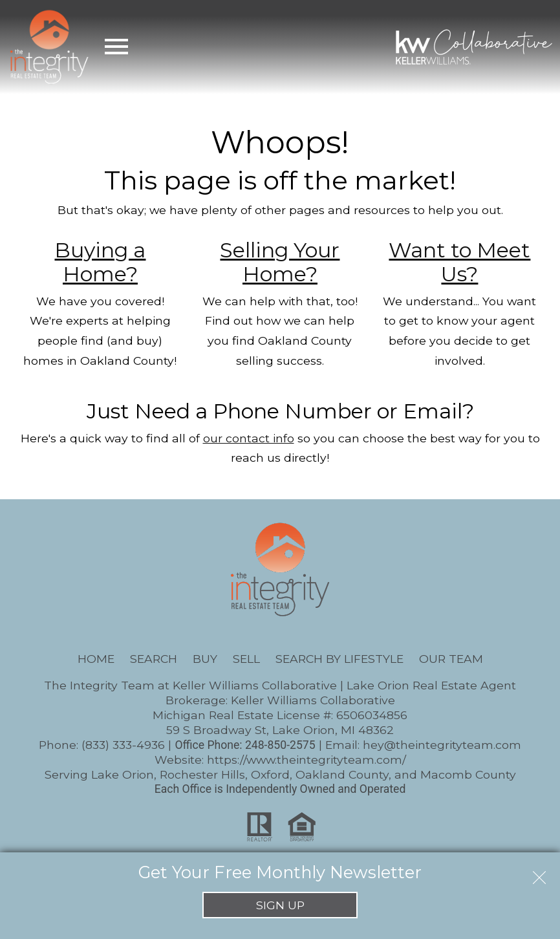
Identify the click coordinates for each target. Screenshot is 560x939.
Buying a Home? (100, 262)
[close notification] (539, 873)
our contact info (249, 438)
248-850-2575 (280, 745)
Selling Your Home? (280, 262)
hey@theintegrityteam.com (442, 745)
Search (154, 659)
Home (96, 659)
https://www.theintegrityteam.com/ (307, 760)
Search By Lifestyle (339, 659)
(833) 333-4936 (123, 745)
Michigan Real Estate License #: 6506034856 (280, 715)
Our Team (451, 659)
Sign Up (280, 905)
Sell (246, 659)
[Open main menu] (116, 47)
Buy (205, 659)
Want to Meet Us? (459, 262)
